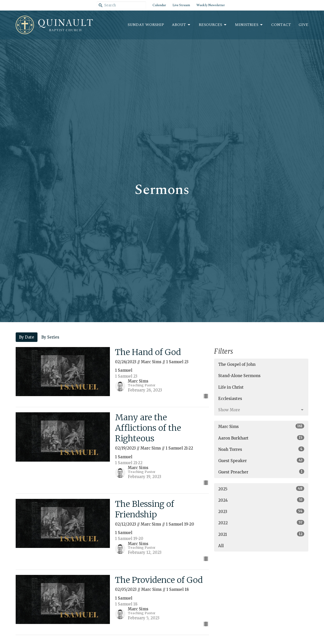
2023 (261, 511)
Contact (281, 25)
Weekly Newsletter (211, 5)
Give (303, 25)
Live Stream (181, 5)
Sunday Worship (146, 25)
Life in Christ (231, 387)
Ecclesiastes (230, 399)
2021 (261, 534)
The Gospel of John (237, 364)
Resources (213, 25)
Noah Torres (261, 449)
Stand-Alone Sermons (239, 376)
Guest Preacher (261, 472)
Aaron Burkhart (261, 438)
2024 (261, 500)
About (181, 25)
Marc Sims (261, 426)
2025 (261, 489)
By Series (50, 337)
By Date (27, 337)
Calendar (159, 5)
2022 (261, 523)
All (221, 546)
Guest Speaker (261, 460)
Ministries (249, 25)
